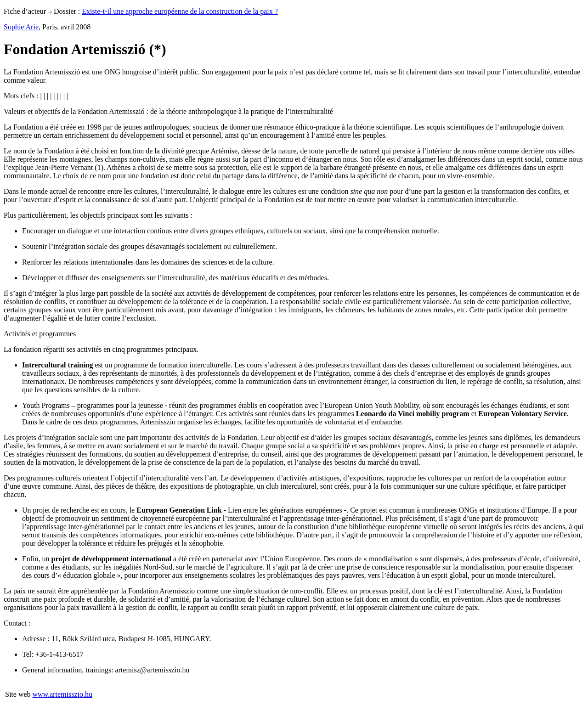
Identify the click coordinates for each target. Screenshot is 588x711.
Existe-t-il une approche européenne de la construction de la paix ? (180, 11)
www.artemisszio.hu (63, 694)
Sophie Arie (21, 27)
